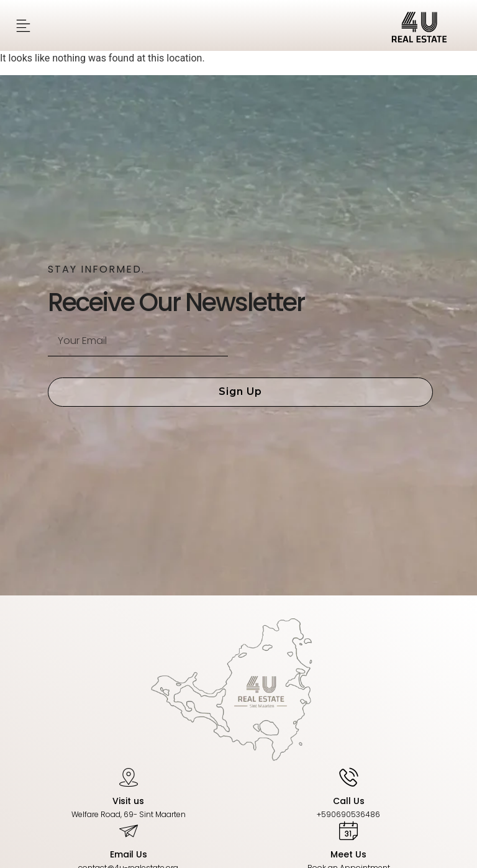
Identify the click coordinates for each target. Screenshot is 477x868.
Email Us (129, 854)
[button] (23, 26)
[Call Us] (348, 777)
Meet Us (348, 854)
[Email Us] (129, 830)
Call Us (349, 801)
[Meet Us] (348, 830)
